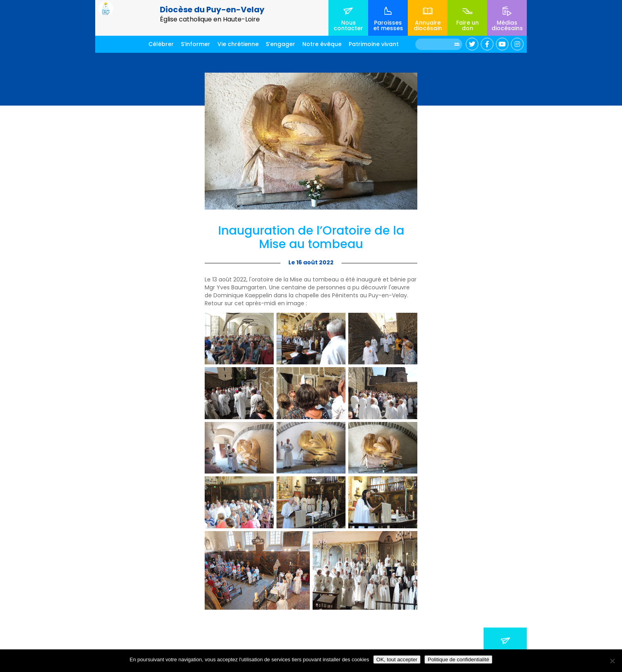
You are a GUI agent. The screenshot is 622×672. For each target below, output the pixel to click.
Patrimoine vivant (374, 44)
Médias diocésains (507, 25)
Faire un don (467, 25)
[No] (612, 661)
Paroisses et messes (388, 25)
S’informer (196, 44)
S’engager (280, 44)
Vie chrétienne (238, 44)
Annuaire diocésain (428, 25)
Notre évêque (322, 44)
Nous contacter (348, 25)
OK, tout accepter (397, 659)
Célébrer (161, 44)
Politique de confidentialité (458, 659)
